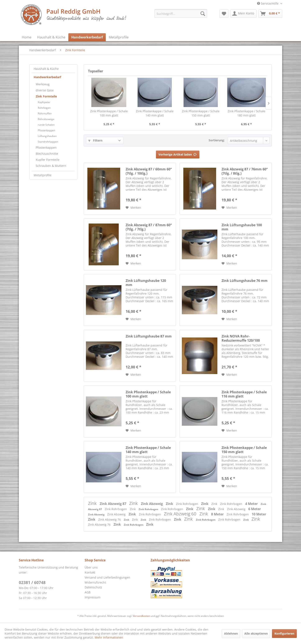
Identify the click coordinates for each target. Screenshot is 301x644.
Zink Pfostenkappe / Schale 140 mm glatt (155, 113)
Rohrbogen (44, 108)
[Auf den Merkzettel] (133, 208)
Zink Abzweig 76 (110, 519)
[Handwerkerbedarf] (87, 37)
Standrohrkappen (48, 142)
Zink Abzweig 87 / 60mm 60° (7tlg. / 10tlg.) (149, 171)
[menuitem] (181, 14)
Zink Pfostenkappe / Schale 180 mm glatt (246, 113)
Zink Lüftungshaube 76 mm (245, 281)
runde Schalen (46, 125)
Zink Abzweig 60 (181, 514)
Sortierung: (217, 140)
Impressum (93, 597)
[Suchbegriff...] (181, 14)
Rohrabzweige (46, 119)
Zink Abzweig (152, 504)
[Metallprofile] (119, 37)
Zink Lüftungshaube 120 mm (146, 283)
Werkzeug (43, 84)
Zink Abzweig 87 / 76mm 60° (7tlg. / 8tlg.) (245, 171)
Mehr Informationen (109, 637)
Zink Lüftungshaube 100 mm (242, 227)
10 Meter (259, 514)
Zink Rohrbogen (187, 504)
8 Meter (218, 514)
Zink (93, 503)
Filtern (95, 140)
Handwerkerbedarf (47, 77)
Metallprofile (43, 175)
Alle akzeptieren (256, 633)
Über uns (91, 567)
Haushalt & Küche (46, 69)
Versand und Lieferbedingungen (107, 577)
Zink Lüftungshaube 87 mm (149, 336)
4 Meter (252, 504)
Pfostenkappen (47, 130)
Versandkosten (141, 616)
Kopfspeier (44, 102)
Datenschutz (93, 587)
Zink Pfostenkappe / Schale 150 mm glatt (201, 113)
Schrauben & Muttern (51, 166)
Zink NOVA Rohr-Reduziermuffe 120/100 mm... (241, 338)
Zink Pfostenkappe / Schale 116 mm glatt (244, 394)
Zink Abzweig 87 (113, 504)
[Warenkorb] (270, 14)
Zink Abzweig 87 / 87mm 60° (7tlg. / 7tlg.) (149, 227)
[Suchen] (203, 14)
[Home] (27, 37)
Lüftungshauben (47, 136)
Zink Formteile (46, 96)
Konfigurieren (284, 633)
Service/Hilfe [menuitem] (268, 3)
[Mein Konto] (243, 14)
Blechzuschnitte (47, 154)
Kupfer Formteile (48, 160)
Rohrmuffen (45, 113)
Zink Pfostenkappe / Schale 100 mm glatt (109, 113)
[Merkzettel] (224, 14)
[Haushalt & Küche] (51, 37)
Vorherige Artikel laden (178, 154)
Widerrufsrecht (95, 582)
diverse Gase (45, 90)
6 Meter (255, 509)
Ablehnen (231, 633)
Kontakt (90, 572)
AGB (88, 592)
